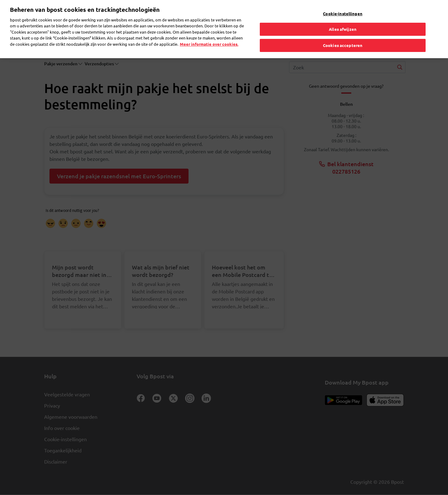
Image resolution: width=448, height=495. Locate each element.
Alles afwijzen (343, 19)
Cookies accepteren (343, 35)
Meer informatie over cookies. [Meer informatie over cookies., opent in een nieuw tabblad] (209, 33)
